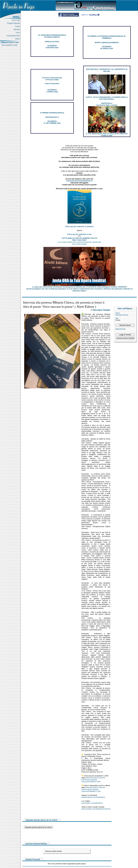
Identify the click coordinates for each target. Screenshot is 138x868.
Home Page (16, 20)
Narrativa (17, 29)
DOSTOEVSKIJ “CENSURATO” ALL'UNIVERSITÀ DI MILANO (107, 70)
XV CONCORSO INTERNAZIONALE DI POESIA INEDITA (52, 36)
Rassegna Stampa (122, 315)
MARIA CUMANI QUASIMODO (107, 43)
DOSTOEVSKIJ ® (52, 117)
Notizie (18, 39)
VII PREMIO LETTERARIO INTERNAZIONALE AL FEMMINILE (107, 37)
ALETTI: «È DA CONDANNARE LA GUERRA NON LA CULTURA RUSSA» (107, 98)
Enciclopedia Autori (14, 36)
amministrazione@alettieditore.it (79, 181)
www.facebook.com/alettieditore (93, 797)
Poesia (18, 26)
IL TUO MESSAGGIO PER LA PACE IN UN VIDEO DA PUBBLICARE (107, 135)
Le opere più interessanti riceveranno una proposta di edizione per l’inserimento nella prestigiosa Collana (79, 287)
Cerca (18, 33)
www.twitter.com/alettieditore (92, 803)
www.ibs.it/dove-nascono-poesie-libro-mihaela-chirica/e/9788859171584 (94, 780)
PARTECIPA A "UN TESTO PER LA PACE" (107, 104)
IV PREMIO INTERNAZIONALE (52, 113)
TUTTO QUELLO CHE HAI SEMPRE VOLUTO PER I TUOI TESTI (79, 239)
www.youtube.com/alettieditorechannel (96, 809)
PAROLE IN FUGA (52, 42)
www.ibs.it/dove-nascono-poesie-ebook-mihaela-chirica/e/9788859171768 (94, 789)
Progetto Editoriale (14, 23)
